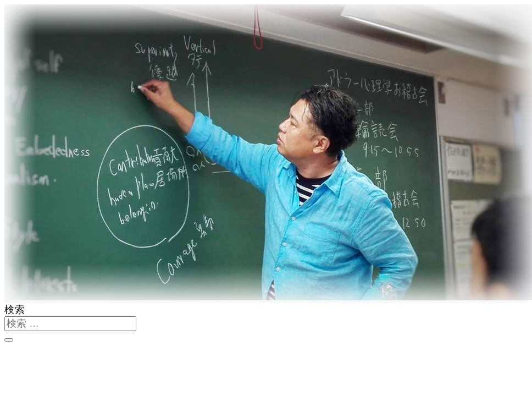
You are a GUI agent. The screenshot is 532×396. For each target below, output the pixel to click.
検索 (15, 310)
